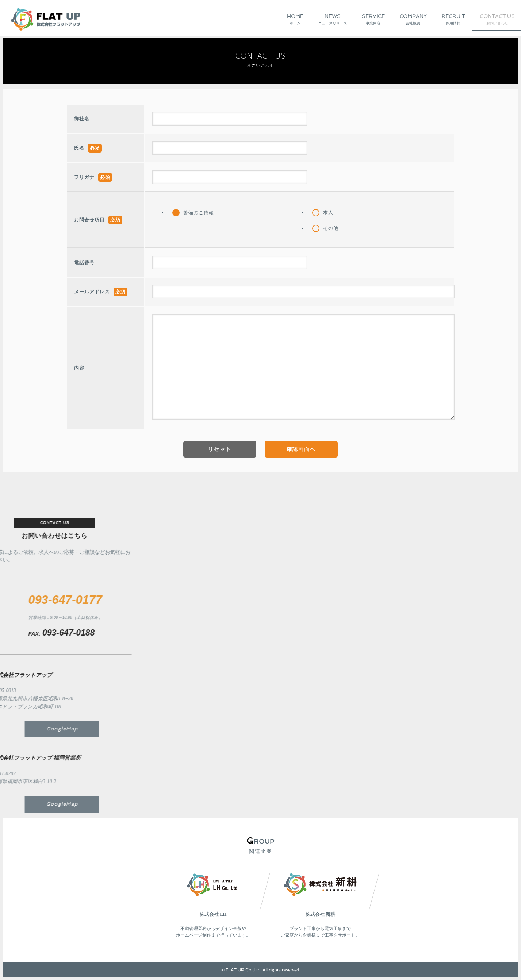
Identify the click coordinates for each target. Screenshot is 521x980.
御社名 (82, 119)
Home (295, 20)
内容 (79, 368)
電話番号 (84, 263)
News (333, 20)
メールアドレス (92, 292)
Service (373, 20)
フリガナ (84, 177)
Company (413, 20)
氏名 (79, 148)
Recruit (453, 20)
